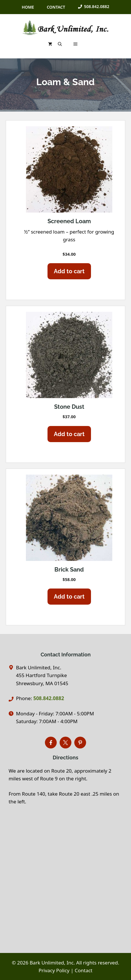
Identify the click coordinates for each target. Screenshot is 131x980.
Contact (84, 970)
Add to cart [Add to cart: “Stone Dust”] (69, 434)
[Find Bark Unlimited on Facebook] (51, 743)
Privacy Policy (54, 970)
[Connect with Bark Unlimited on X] (65, 743)
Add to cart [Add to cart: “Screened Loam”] (69, 271)
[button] (60, 44)
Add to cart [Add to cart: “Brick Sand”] (69, 597)
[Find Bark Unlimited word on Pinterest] (80, 743)
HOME (28, 7)
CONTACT (56, 7)
